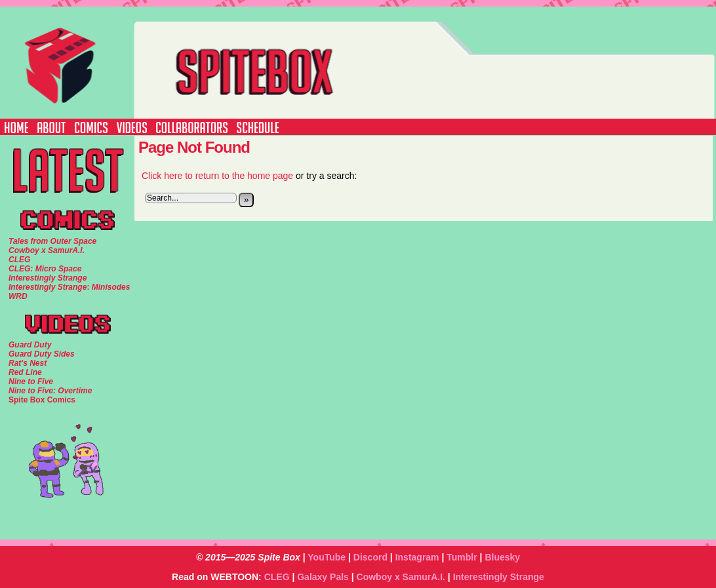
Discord (370, 557)
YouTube (327, 557)
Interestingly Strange (499, 577)
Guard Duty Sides (42, 354)
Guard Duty (30, 345)
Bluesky (502, 557)
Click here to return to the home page (217, 176)
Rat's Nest (28, 363)
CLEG (277, 577)
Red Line (25, 372)
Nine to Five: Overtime (50, 391)
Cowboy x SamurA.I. (401, 577)
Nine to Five (31, 382)
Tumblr (462, 557)
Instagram (417, 557)
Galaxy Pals (323, 577)
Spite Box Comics (42, 400)
